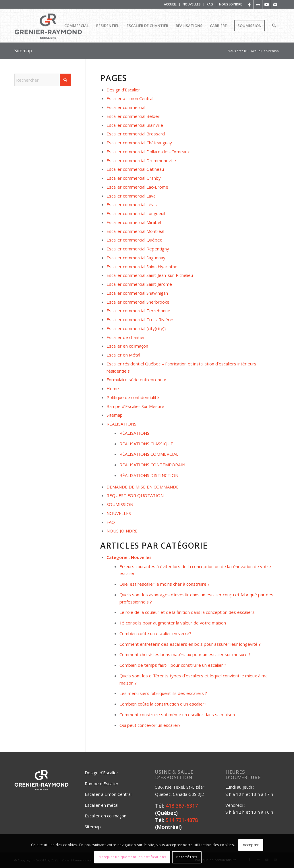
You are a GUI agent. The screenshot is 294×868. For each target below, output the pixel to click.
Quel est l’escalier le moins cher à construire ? (165, 584)
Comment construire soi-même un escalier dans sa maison (177, 714)
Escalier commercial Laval (131, 196)
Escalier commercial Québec (134, 240)
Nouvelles (141, 557)
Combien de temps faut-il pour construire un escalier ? (173, 665)
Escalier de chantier (126, 337)
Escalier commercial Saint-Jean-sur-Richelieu (150, 275)
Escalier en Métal (123, 355)
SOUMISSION (120, 504)
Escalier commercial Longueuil (136, 213)
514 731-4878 (182, 820)
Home (113, 388)
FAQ (210, 4)
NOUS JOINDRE (231, 4)
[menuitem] (170, 4)
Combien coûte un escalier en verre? (155, 633)
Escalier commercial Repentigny (138, 249)
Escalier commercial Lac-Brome (137, 187)
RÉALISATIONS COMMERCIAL (149, 454)
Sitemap (23, 51)
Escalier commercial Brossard (136, 134)
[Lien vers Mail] (275, 4)
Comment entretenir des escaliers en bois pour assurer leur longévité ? (190, 644)
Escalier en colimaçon (127, 346)
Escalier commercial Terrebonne (138, 311)
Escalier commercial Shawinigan (137, 293)
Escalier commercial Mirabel (134, 222)
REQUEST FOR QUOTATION (135, 495)
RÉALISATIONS (121, 424)
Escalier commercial (126, 107)
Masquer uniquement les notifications (133, 857)
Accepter (251, 845)
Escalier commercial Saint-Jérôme (139, 284)
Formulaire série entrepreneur (137, 380)
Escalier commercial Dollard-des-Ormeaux (148, 152)
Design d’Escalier (123, 90)
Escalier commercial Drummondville (141, 160)
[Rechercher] (274, 26)
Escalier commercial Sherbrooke (138, 302)
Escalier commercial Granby (134, 178)
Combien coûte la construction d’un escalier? (163, 704)
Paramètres (187, 857)
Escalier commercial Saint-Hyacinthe (142, 267)
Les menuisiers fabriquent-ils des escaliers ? (163, 693)
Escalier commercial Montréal (135, 231)
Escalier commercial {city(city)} (136, 328)
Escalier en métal (101, 805)
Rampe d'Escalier (102, 783)
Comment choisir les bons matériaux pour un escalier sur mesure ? (185, 654)
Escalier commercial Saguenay (136, 258)
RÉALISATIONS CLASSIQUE (146, 444)
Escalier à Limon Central (130, 98)
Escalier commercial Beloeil (133, 116)
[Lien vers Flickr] (258, 4)
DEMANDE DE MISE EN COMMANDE (143, 487)
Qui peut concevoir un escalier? (150, 725)
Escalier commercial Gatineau (135, 169)
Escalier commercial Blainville (135, 125)
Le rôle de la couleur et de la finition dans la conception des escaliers (187, 612)
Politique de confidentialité (133, 397)
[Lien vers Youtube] (267, 4)
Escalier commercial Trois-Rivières (141, 319)
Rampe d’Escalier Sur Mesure (135, 406)
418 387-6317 (182, 806)
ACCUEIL (170, 4)
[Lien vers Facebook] (249, 4)
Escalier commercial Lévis (132, 204)
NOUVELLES (192, 4)
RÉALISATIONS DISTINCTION (149, 475)
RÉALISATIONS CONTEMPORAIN (152, 465)
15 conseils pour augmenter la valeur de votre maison (173, 623)
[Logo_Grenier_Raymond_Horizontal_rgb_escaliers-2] (48, 26)
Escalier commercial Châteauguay (139, 143)
